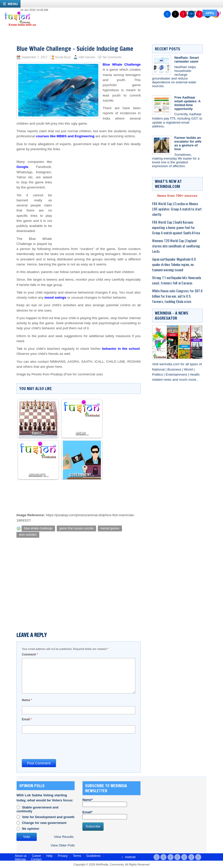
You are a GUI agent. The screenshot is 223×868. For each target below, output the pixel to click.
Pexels (37, 374)
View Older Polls (63, 845)
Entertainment (177, 374)
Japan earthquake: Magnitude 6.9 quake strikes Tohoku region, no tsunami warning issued (174, 264)
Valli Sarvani (87, 57)
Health (195, 374)
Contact (36, 859)
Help (50, 856)
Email (27, 719)
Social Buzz (63, 57)
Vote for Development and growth (48, 817)
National (159, 369)
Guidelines (93, 856)
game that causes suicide (76, 528)
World (189, 369)
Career (37, 856)
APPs (210, 13)
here (59, 367)
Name (27, 700)
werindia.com (170, 364)
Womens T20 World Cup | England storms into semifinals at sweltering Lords (176, 246)
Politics (158, 374)
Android (128, 857)
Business (175, 369)
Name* (105, 802)
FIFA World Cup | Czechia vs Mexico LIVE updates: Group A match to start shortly (177, 209)
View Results (64, 837)
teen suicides (28, 535)
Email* (105, 815)
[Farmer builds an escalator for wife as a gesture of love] (162, 145)
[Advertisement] (96, 192)
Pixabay (57, 374)
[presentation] (60, 746)
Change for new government (44, 823)
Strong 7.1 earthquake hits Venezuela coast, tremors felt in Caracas (176, 280)
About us (21, 856)
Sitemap (20, 859)
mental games (110, 528)
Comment (30, 654)
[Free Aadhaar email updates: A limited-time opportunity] (162, 105)
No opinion (31, 829)
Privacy (63, 856)
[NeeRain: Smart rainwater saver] (162, 65)
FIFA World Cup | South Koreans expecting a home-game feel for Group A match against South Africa (176, 227)
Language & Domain (191, 13)
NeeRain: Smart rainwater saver (187, 60)
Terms (77, 856)
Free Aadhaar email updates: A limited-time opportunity (187, 103)
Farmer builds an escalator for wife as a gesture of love (188, 143)
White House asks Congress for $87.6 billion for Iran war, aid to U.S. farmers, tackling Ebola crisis (177, 296)
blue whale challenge (38, 528)
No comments (112, 57)
